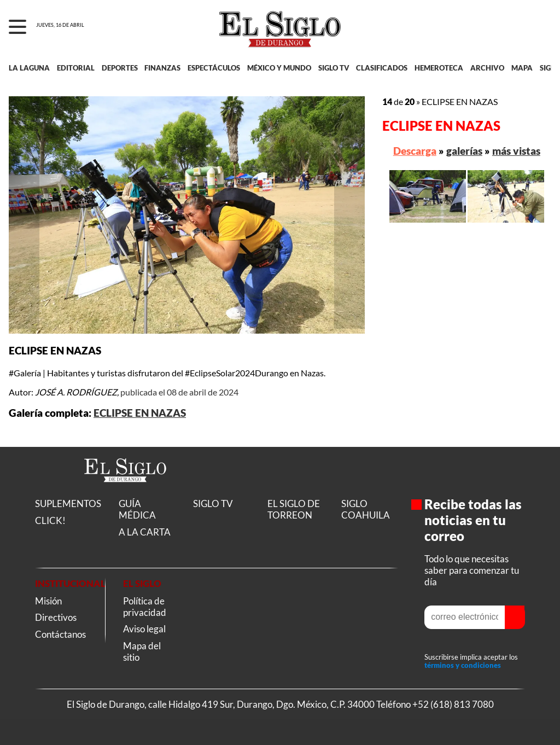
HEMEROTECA (439, 68)
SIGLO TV (334, 68)
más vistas (516, 151)
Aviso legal (144, 629)
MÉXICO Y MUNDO (279, 68)
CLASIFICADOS (382, 68)
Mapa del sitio (142, 651)
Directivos (56, 617)
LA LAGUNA (29, 68)
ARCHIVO (487, 68)
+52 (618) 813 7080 (453, 704)
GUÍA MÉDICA (137, 509)
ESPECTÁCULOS (214, 68)
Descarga (415, 151)
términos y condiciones (463, 666)
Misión (48, 601)
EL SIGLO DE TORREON (294, 509)
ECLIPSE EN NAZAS (140, 413)
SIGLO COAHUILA (366, 509)
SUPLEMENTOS (68, 504)
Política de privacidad (145, 607)
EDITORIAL (76, 68)
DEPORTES (120, 68)
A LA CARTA (145, 532)
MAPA (522, 68)
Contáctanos (60, 634)
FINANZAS (162, 68)
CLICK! (50, 520)
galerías (464, 151)
